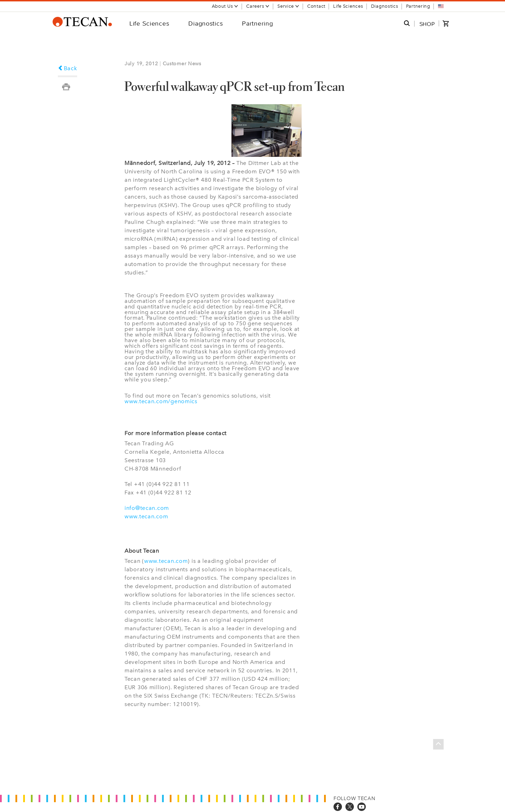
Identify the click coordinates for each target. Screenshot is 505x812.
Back (68, 68)
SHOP (427, 24)
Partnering (418, 6)
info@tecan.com (147, 508)
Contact (316, 6)
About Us (225, 6)
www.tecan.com (146, 516)
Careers (258, 6)
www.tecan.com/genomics (161, 401)
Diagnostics (385, 6)
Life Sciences (348, 6)
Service (288, 6)
